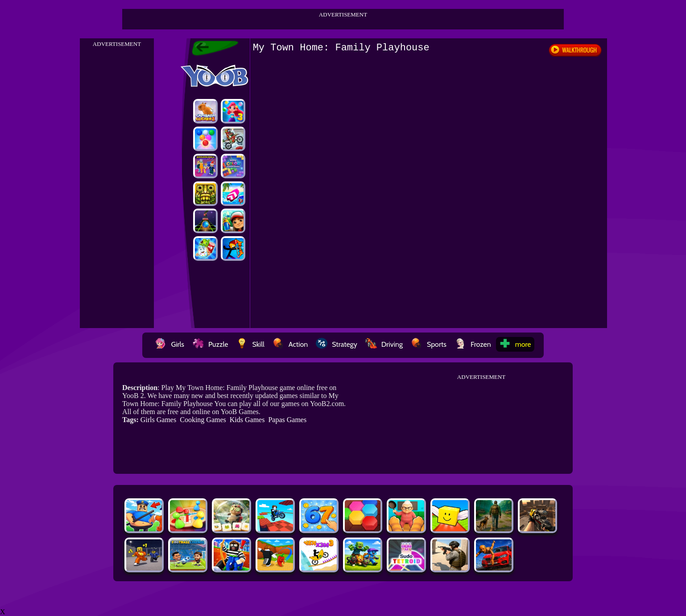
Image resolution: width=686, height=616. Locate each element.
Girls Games (158, 420)
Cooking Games (203, 420)
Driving (384, 344)
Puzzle (210, 344)
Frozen (473, 344)
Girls (169, 344)
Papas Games (287, 420)
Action (290, 344)
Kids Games (247, 420)
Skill (250, 344)
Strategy (337, 344)
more (515, 344)
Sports (429, 344)
